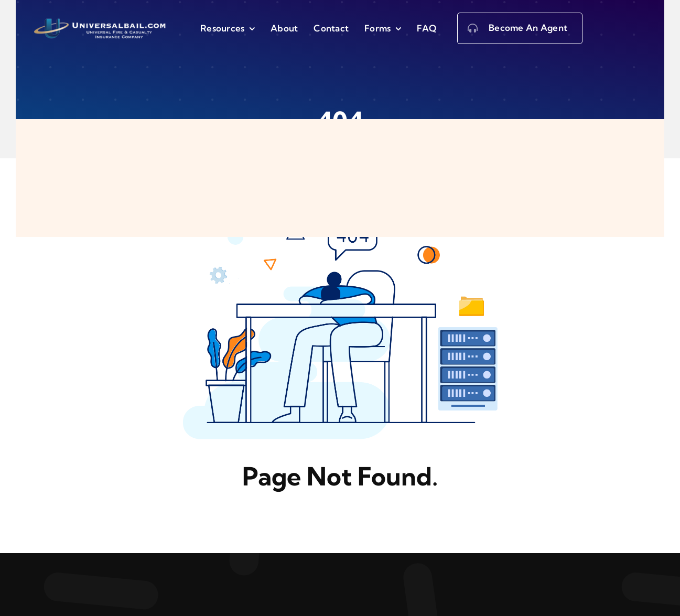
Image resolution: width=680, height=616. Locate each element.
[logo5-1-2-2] (101, 21)
